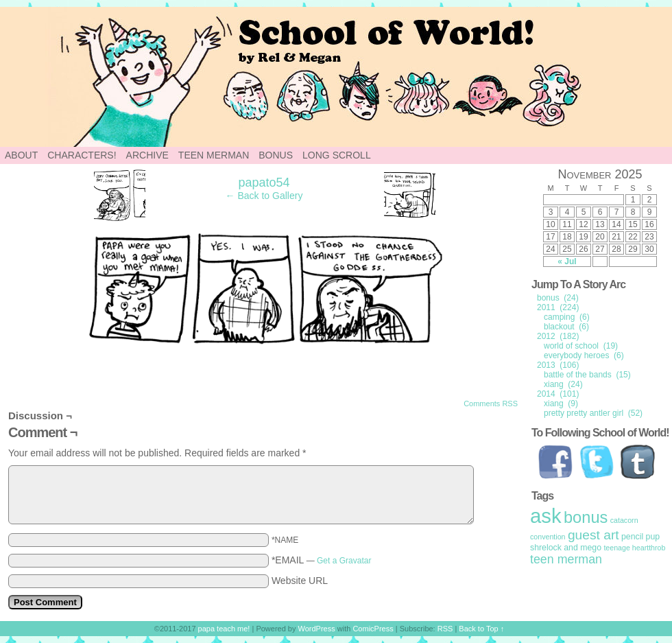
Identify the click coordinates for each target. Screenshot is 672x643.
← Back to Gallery (264, 196)
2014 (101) (558, 394)
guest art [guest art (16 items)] (593, 535)
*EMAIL (322, 560)
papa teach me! (224, 629)
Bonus (276, 155)
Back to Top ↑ (481, 629)
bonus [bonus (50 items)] (586, 517)
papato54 (264, 183)
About (21, 155)
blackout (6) (566, 327)
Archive (147, 155)
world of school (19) (581, 346)
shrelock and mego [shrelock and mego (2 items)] (566, 548)
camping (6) (567, 317)
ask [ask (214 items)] (546, 516)
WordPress (317, 629)
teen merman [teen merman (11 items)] (566, 559)
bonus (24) (558, 298)
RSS (445, 629)
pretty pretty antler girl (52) (593, 413)
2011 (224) (558, 307)
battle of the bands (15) (587, 375)
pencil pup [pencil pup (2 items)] (640, 537)
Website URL (300, 581)
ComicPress (373, 629)
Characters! (82, 155)
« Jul (567, 261)
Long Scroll (337, 155)
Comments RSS (491, 404)
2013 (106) (558, 365)
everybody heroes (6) (584, 355)
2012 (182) (558, 336)
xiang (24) (563, 384)
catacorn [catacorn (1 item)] (624, 520)
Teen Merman (214, 155)
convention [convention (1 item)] (548, 537)
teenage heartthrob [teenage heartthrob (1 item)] (634, 548)
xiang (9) (561, 404)
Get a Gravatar (344, 561)
